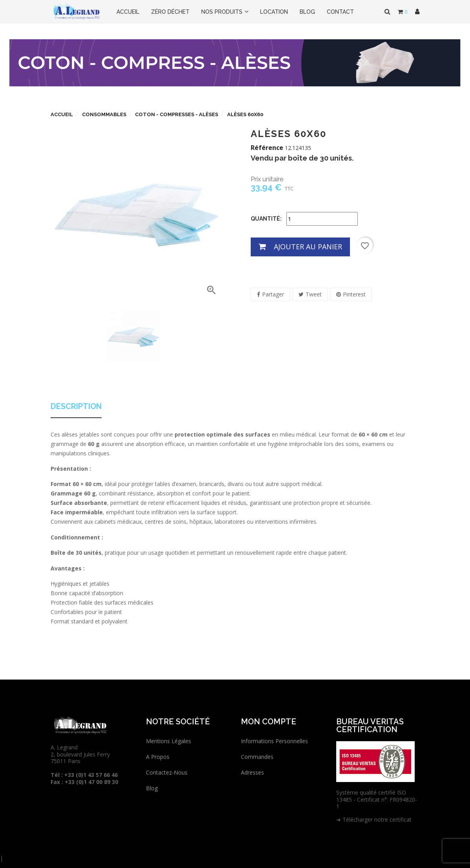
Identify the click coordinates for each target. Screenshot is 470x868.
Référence (267, 148)
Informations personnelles (274, 741)
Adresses (252, 772)
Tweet (314, 294)
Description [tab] (76, 407)
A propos (158, 757)
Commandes (257, 757)
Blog (152, 788)
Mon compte (269, 722)
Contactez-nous (167, 772)
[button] (417, 12)
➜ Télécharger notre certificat (374, 820)
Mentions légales (169, 741)
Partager (273, 294)
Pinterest (354, 294)
